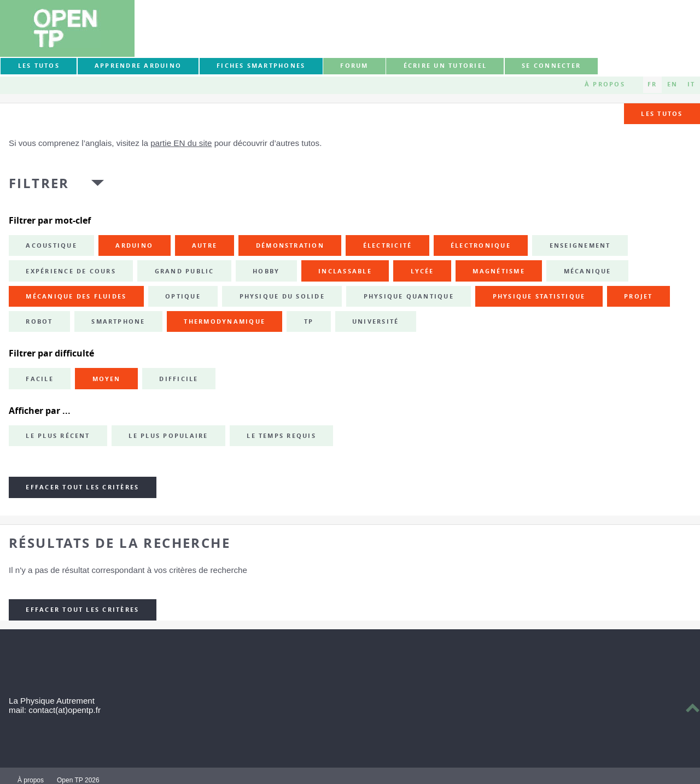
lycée (422, 271)
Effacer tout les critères (82, 487)
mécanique (588, 271)
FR (652, 84)
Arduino (134, 245)
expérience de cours (71, 271)
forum (354, 66)
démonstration (290, 245)
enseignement (580, 245)
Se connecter (551, 66)
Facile (39, 379)
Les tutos (39, 66)
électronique (481, 245)
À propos (605, 84)
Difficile (179, 379)
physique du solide (282, 296)
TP (309, 321)
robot (39, 321)
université (375, 321)
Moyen (107, 379)
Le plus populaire (168, 436)
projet (638, 296)
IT (691, 84)
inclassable (345, 271)
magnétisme (498, 271)
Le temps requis (281, 436)
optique (183, 296)
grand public (185, 271)
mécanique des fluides (76, 296)
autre (205, 245)
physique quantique (409, 296)
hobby (266, 271)
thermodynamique (224, 321)
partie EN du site (181, 143)
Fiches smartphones (261, 66)
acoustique (51, 245)
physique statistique (539, 296)
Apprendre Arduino (138, 66)
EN (672, 84)
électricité (388, 245)
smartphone (118, 321)
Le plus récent (58, 436)
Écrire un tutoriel (445, 66)
